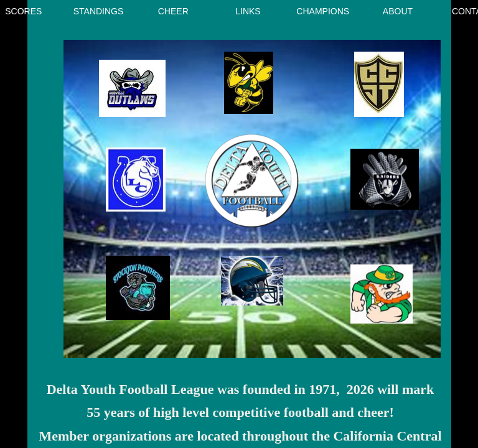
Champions (323, 11)
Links (248, 11)
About (398, 11)
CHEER (173, 11)
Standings (99, 11)
